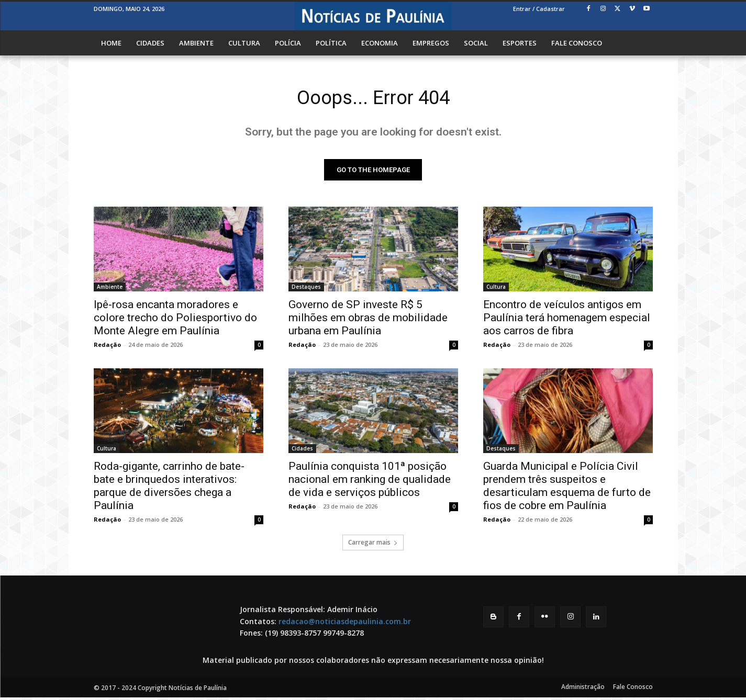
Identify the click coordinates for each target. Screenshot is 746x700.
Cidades (302, 451)
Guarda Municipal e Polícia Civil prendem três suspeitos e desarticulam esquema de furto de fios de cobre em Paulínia (567, 488)
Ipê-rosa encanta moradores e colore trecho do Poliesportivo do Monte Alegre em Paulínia (175, 320)
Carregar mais (373, 545)
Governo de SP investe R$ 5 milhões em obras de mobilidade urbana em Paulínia (368, 320)
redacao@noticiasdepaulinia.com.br (345, 623)
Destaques (306, 289)
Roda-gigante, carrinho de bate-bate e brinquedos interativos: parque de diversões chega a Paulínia (169, 488)
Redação (107, 347)
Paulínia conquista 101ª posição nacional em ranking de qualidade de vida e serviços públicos (370, 482)
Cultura (496, 289)
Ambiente (110, 289)
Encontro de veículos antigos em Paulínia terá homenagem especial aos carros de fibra (567, 320)
